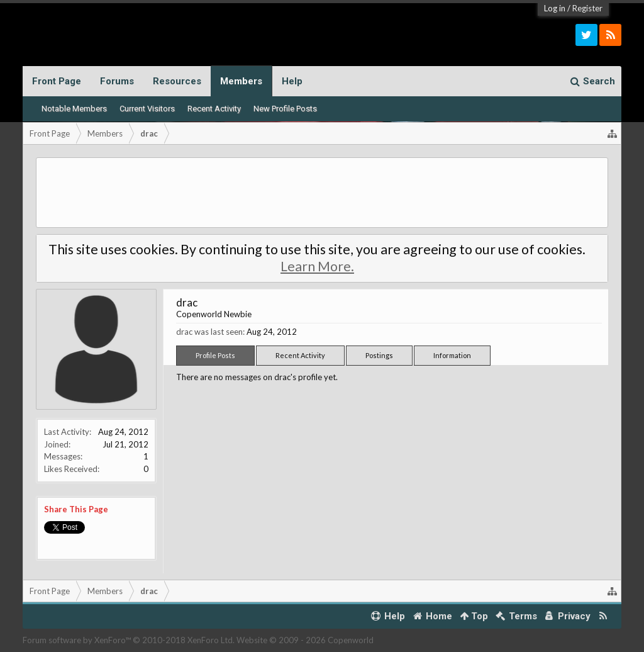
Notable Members (74, 109)
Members (241, 81)
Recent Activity (214, 109)
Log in (555, 8)
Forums (117, 81)
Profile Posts (215, 355)
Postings (379, 355)
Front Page (57, 81)
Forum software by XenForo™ (129, 640)
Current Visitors (147, 109)
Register (587, 8)
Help (292, 81)
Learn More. (317, 266)
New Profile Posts (285, 109)
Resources (177, 81)
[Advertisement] (322, 193)
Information (452, 355)
